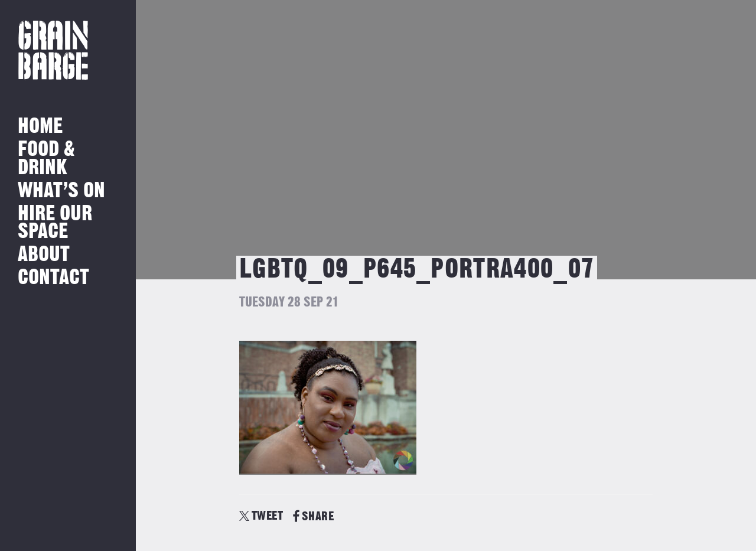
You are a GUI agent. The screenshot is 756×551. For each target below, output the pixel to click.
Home (40, 127)
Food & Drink (46, 159)
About (44, 255)
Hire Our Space (55, 223)
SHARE (313, 516)
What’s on (61, 191)
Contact (53, 278)
